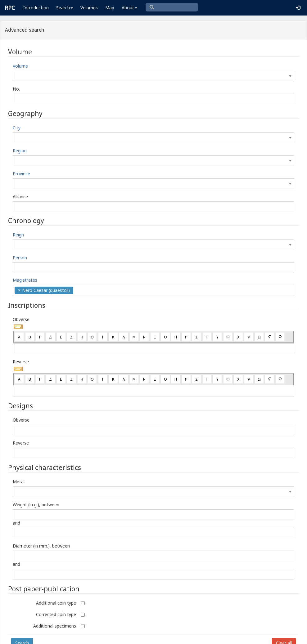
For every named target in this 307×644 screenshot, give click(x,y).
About (129, 8)
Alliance (20, 197)
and (16, 523)
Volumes (89, 8)
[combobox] (153, 76)
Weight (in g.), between (36, 505)
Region (20, 151)
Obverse (21, 319)
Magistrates (25, 280)
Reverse (21, 362)
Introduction (36, 8)
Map (110, 8)
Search (65, 8)
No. (16, 89)
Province (21, 174)
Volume (20, 66)
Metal (19, 482)
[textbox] (153, 76)
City (17, 128)
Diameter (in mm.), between (41, 546)
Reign (18, 235)
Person (20, 258)
